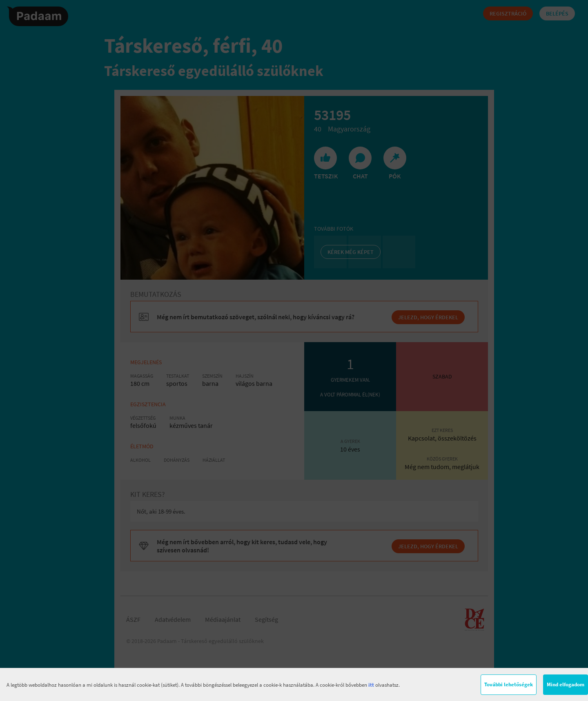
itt (371, 685)
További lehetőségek (509, 684)
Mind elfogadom (566, 684)
